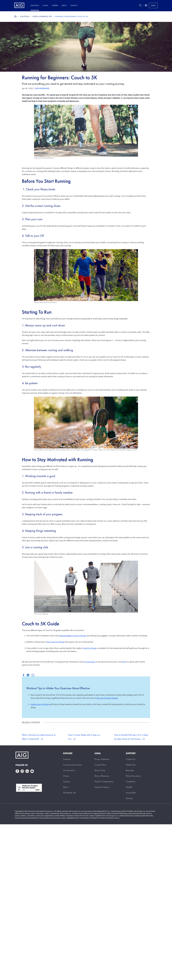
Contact (74, 5)
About (64, 5)
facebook (17, 771)
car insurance (90, 662)
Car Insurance (42, 88)
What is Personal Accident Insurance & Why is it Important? (39, 737)
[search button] (140, 5)
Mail (33, 675)
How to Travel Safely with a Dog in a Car (84, 737)
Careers (55, 5)
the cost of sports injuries (107, 698)
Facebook (23, 675)
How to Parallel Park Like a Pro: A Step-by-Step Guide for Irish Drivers (131, 737)
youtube (32, 771)
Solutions (35, 5)
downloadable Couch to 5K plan (73, 636)
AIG (124, 662)
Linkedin (28, 675)
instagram (22, 771)
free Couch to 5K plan (56, 642)
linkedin (27, 771)
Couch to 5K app (90, 648)
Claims (45, 5)
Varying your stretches (40, 704)
